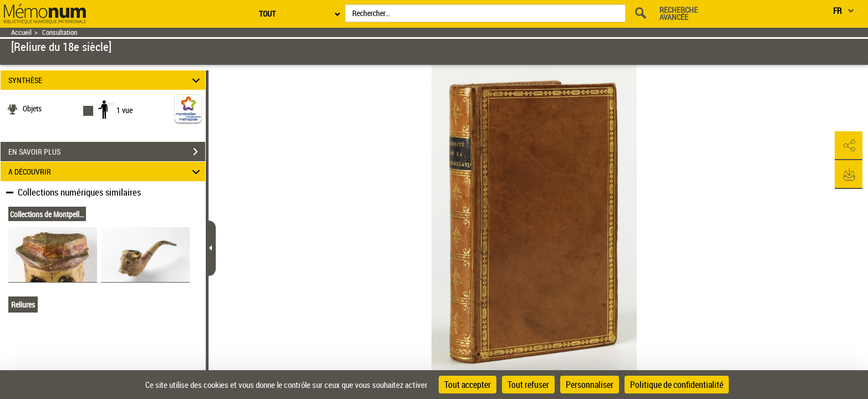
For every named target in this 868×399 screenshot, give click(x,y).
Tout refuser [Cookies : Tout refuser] (528, 385)
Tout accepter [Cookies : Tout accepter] (468, 385)
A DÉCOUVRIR (106, 172)
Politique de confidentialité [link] (677, 385)
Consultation (60, 32)
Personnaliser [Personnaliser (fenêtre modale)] (590, 385)
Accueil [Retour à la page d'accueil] (21, 32)
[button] (849, 146)
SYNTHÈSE (106, 80)
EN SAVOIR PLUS (107, 152)
